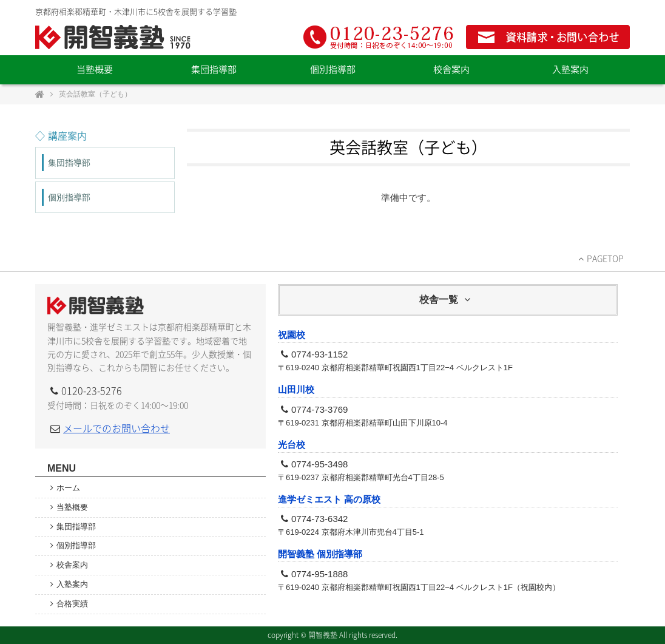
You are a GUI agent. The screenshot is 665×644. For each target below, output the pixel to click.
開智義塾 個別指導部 (320, 554)
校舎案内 (451, 69)
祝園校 (292, 335)
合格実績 (72, 604)
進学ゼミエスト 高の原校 (329, 499)
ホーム (72, 488)
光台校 (292, 445)
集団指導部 (214, 69)
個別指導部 (333, 69)
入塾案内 (570, 69)
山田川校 (296, 389)
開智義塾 (114, 37)
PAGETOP (605, 259)
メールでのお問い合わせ (116, 429)
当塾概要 (95, 69)
